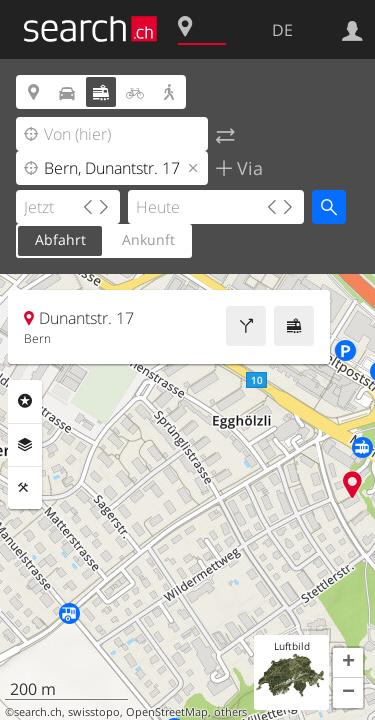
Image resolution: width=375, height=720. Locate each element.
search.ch (38, 712)
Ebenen (25, 445)
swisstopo (94, 712)
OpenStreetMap (167, 712)
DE (282, 30)
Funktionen (25, 488)
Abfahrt (60, 239)
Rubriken (25, 401)
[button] (348, 663)
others (230, 712)
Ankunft (148, 239)
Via (247, 168)
